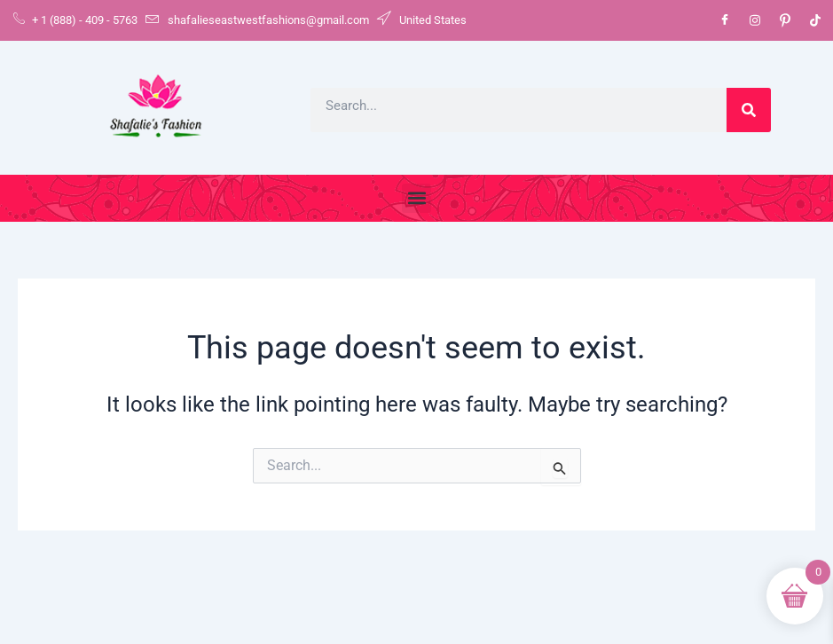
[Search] (749, 110)
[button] (416, 198)
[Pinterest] (785, 20)
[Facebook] (725, 20)
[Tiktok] (815, 20)
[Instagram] (755, 20)
